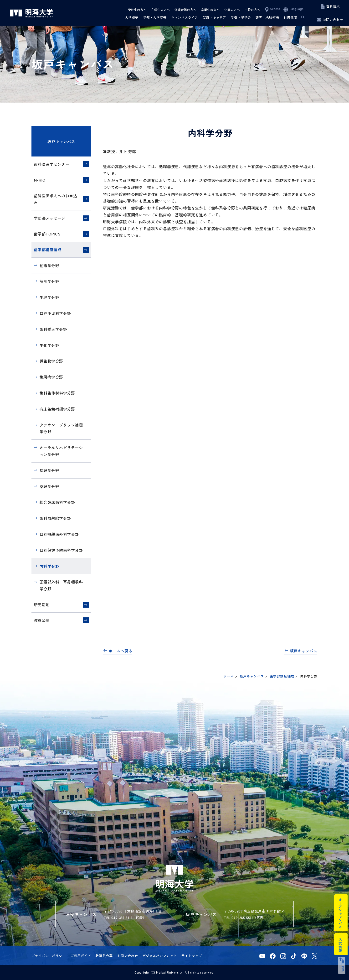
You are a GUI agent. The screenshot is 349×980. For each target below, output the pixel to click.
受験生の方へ (137, 10)
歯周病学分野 (51, 377)
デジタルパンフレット (159, 956)
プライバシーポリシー (49, 956)
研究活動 (42, 605)
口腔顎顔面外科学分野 (59, 534)
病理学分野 (49, 470)
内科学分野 (49, 566)
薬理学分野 (49, 486)
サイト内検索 (301, 17)
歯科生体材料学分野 (57, 393)
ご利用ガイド (81, 956)
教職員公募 (104, 956)
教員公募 (42, 620)
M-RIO (40, 180)
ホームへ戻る (121, 651)
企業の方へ (232, 10)
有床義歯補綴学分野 (57, 409)
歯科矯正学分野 (53, 329)
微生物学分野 (51, 361)
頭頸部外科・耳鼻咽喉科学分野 (61, 585)
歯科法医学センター (51, 164)
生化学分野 (49, 345)
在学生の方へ (160, 10)
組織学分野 (49, 266)
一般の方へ (252, 10)
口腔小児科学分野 (55, 313)
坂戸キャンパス (61, 141)
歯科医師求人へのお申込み (55, 199)
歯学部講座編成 (48, 250)
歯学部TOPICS (47, 234)
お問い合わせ (128, 956)
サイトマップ (192, 956)
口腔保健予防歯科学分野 (61, 550)
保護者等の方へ (185, 10)
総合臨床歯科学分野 (57, 502)
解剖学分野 (49, 281)
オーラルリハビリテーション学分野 (61, 451)
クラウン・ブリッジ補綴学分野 (61, 428)
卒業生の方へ (210, 10)
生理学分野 (49, 297)
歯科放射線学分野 (55, 518)
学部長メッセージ (50, 218)
